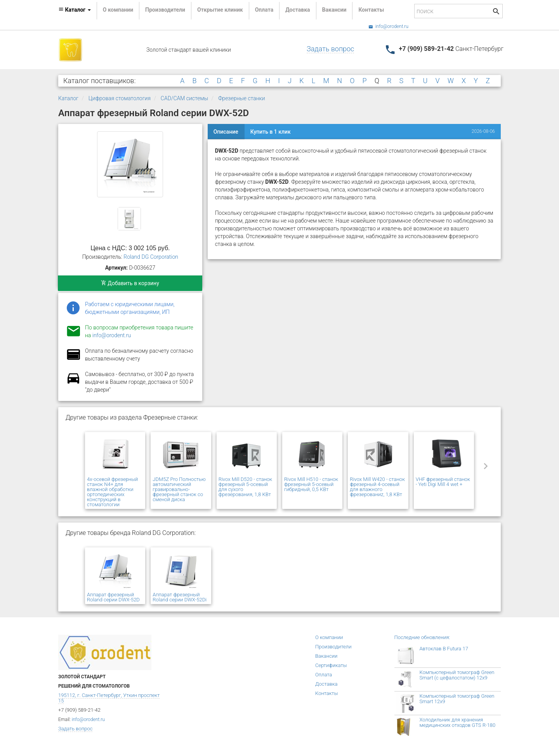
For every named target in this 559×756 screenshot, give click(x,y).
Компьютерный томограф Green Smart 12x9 (457, 699)
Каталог (68, 98)
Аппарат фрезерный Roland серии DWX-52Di (180, 597)
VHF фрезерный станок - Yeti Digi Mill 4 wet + (443, 482)
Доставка (298, 10)
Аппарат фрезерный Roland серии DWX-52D (113, 597)
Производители (165, 10)
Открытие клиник (220, 10)
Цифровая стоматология (120, 98)
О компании (118, 10)
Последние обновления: (422, 637)
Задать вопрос (330, 49)
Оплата (264, 10)
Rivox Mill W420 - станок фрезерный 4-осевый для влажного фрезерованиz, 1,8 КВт (377, 487)
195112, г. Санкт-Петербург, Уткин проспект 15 (109, 698)
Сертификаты (331, 665)
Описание (226, 132)
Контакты (371, 10)
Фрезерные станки (242, 98)
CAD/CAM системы (184, 98)
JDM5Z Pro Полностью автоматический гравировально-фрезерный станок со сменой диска (179, 489)
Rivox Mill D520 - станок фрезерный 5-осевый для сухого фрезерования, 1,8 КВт (245, 487)
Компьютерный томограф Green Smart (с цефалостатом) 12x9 (457, 675)
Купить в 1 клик (271, 132)
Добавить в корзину (130, 283)
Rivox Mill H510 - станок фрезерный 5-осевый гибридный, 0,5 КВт (311, 484)
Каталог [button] (75, 10)
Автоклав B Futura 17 (444, 649)
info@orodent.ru (388, 26)
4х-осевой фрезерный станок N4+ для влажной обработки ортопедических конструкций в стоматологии (112, 492)
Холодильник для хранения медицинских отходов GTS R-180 (458, 722)
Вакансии (334, 10)
